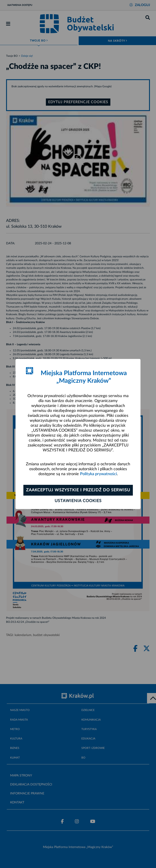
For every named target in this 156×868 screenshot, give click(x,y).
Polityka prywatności (98, 474)
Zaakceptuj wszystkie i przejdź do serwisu (78, 490)
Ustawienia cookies (78, 501)
